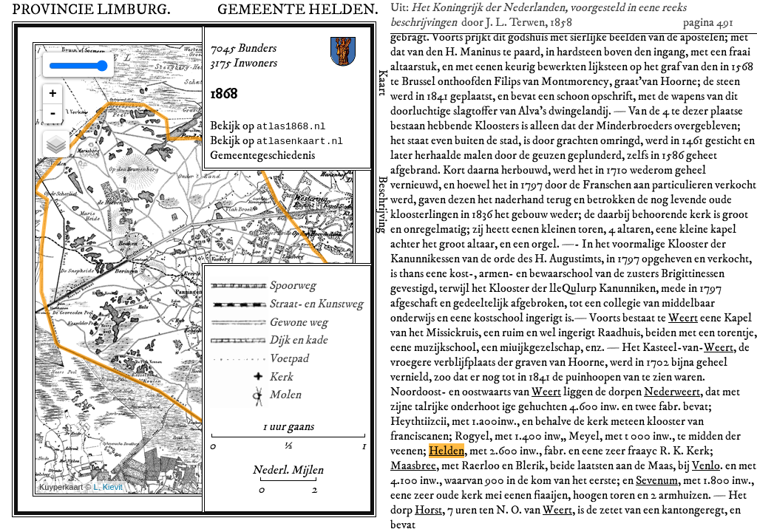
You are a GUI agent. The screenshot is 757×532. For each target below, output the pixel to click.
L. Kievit (108, 487)
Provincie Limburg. (91, 10)
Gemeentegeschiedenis (262, 155)
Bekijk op (268, 126)
